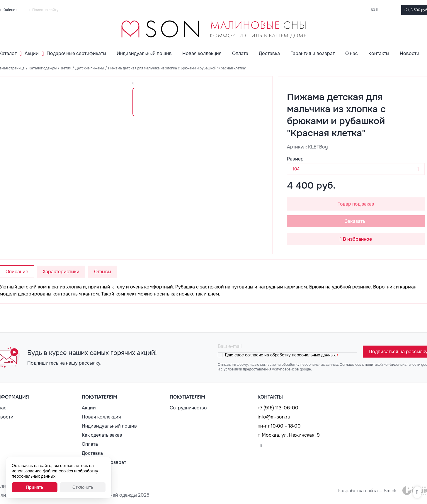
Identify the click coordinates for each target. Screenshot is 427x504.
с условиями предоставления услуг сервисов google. (266, 369)
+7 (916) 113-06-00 (278, 408)
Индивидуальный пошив (144, 53)
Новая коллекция (202, 53)
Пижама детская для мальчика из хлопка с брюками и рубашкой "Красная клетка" (177, 68)
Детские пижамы (90, 68)
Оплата (240, 53)
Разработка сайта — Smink (367, 491)
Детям (66, 68)
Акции (32, 53)
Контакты (379, 53)
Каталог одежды (43, 68)
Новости (410, 53)
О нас (352, 53)
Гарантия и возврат (313, 53)
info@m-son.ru (274, 417)
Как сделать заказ (102, 435)
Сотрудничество (188, 408)
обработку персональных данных (303, 355)
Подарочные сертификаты (76, 53)
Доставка (269, 53)
